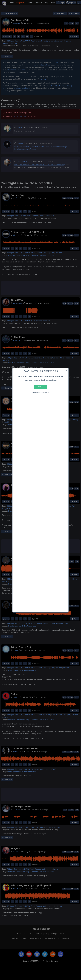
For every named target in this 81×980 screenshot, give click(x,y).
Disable (40, 387)
